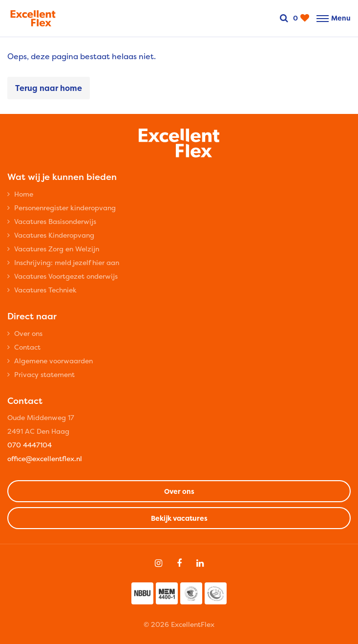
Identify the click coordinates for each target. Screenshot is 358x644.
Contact (27, 347)
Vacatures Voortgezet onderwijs (66, 276)
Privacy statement (44, 374)
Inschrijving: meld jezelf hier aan (67, 262)
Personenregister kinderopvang (65, 208)
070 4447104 (30, 445)
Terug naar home (49, 88)
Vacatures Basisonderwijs (55, 221)
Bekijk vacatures (179, 518)
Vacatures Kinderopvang (54, 235)
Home (24, 194)
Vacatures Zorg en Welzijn (57, 249)
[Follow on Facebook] (179, 563)
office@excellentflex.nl (45, 458)
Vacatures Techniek (45, 290)
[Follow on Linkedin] (200, 563)
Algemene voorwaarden (53, 361)
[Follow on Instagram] (158, 563)
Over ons (28, 333)
